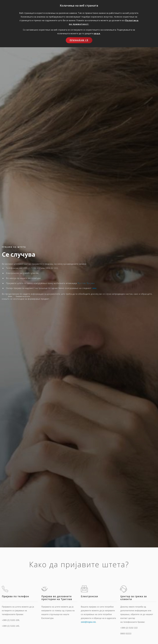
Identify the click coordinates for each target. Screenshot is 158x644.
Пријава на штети (23, 296)
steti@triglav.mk (88, 622)
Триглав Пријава (86, 283)
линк (94, 288)
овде (97, 33)
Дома (10, 296)
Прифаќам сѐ (79, 40)
